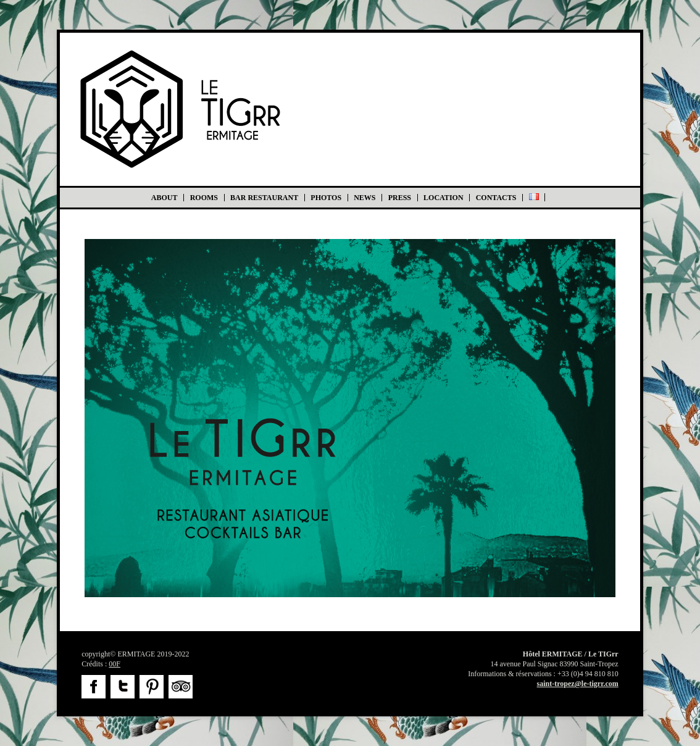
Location (443, 198)
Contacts (496, 198)
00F (115, 664)
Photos (326, 198)
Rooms (204, 198)
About (165, 198)
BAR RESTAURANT (264, 198)
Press (400, 198)
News (365, 198)
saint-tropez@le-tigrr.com (578, 684)
